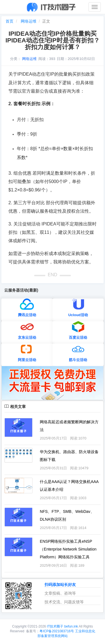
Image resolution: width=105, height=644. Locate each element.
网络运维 (29, 21)
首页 (10, 21)
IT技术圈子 (55, 626)
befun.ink (72, 626)
